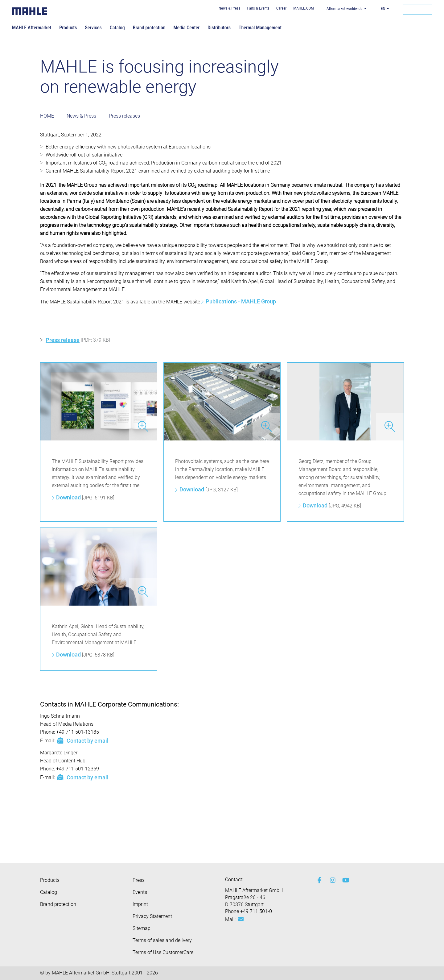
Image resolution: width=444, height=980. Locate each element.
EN (383, 8)
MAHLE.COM (304, 8)
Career (282, 8)
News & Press (230, 8)
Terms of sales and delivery (162, 940)
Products (68, 28)
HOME (47, 116)
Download (68, 497)
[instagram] (331, 880)
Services (93, 28)
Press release (63, 340)
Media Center (186, 28)
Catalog (117, 28)
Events (140, 892)
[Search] (417, 10)
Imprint (140, 904)
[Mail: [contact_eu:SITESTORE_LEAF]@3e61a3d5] (241, 919)
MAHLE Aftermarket (32, 28)
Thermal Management (260, 28)
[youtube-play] (344, 880)
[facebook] (319, 880)
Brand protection (149, 28)
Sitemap (142, 928)
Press (139, 880)
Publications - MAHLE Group (241, 301)
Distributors (219, 28)
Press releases (124, 116)
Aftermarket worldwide (345, 8)
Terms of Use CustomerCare (163, 952)
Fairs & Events (258, 8)
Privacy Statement (152, 916)
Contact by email (82, 740)
